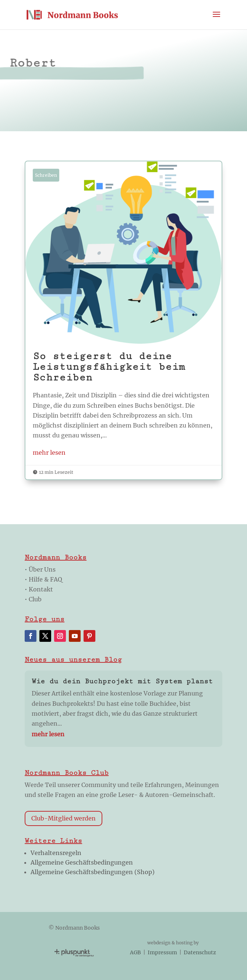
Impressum (162, 952)
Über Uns (42, 569)
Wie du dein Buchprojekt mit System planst (122, 681)
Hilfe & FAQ (45, 579)
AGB (136, 952)
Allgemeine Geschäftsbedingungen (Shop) (93, 872)
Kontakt (41, 589)
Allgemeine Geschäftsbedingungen (82, 862)
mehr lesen (49, 453)
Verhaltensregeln (56, 853)
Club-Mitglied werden (63, 818)
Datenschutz (200, 952)
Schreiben (46, 175)
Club (35, 599)
